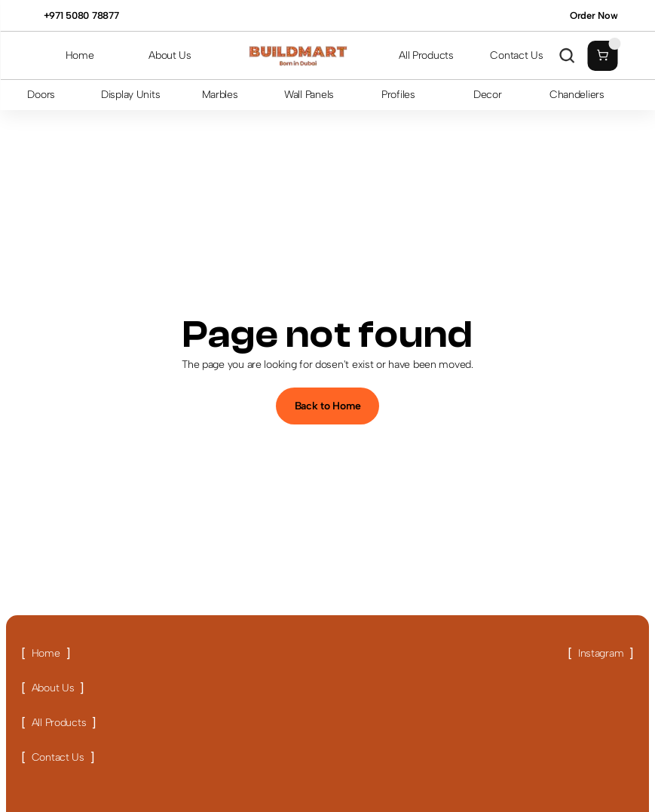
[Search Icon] (567, 56)
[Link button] (46, 654)
